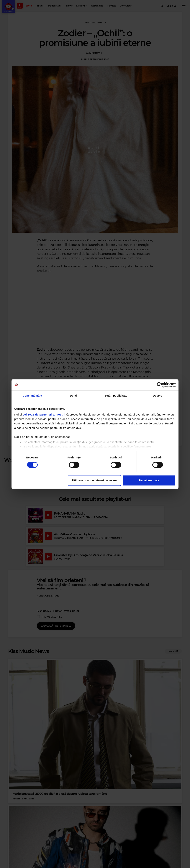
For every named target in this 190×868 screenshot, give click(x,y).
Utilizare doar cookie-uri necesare (94, 480)
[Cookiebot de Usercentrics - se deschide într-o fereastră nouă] (159, 385)
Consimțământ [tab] (32, 396)
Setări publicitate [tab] (116, 396)
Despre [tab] (158, 396)
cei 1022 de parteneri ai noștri (44, 414)
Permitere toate (149, 480)
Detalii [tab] (74, 396)
